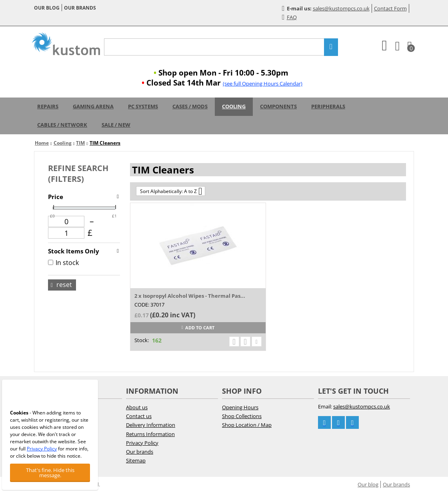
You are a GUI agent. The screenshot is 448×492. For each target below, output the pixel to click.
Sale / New (116, 125)
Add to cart (198, 328)
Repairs (48, 106)
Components (278, 106)
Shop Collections (242, 416)
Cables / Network (62, 125)
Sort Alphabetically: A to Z (171, 191)
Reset (61, 285)
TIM (80, 143)
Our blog (47, 8)
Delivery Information (151, 425)
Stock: (142, 340)
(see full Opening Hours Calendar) (263, 84)
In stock (63, 263)
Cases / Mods (190, 106)
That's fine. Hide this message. (50, 473)
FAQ (289, 17)
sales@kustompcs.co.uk (341, 8)
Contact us (139, 416)
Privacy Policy (142, 443)
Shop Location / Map (247, 425)
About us (137, 407)
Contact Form (390, 8)
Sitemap (136, 460)
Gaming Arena (93, 106)
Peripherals (328, 106)
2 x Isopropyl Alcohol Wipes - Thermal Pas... (190, 296)
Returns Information (150, 434)
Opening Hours (240, 407)
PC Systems (143, 106)
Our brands (80, 8)
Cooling (234, 106)
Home (42, 143)
